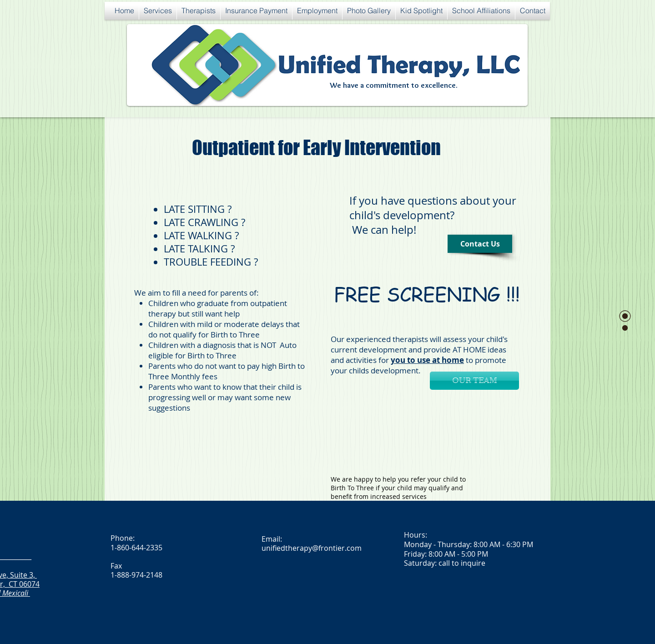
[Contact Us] (480, 244)
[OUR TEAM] (474, 381)
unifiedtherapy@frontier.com (312, 548)
